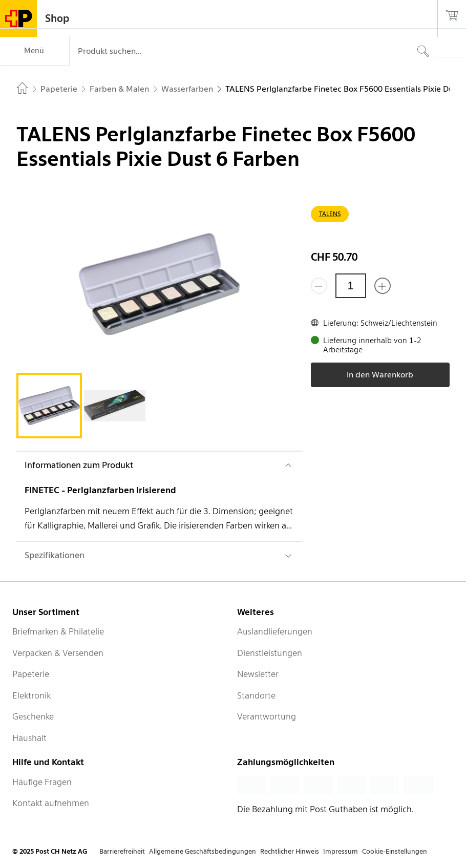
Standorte (256, 695)
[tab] (49, 406)
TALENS (330, 214)
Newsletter (258, 674)
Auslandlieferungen (275, 631)
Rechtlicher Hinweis (290, 851)
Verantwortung (267, 716)
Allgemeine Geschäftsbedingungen (203, 851)
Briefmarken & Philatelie (58, 631)
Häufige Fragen (42, 782)
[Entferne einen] (319, 286)
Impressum (341, 851)
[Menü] (35, 51)
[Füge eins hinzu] (383, 286)
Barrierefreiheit (122, 851)
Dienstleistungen (270, 653)
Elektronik (31, 695)
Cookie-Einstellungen (395, 851)
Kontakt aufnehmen (51, 803)
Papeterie (31, 674)
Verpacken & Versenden (58, 653)
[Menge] (351, 286)
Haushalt (29, 738)
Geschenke (33, 716)
